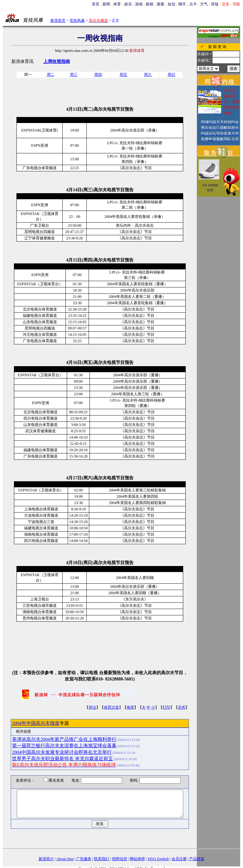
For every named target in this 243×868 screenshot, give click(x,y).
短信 (171, 4)
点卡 (193, 4)
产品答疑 (197, 859)
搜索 (160, 4)
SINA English (158, 859)
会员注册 (179, 859)
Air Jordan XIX (210, 188)
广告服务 (84, 859)
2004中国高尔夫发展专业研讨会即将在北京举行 (62, 752)
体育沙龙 (111, 707)
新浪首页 (58, 21)
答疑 (215, 4)
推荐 (130, 707)
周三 (74, 75)
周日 (171, 75)
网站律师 (137, 859)
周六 (148, 75)
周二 (51, 75)
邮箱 (150, 4)
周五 (123, 75)
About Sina (65, 859)
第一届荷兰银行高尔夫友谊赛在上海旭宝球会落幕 (64, 746)
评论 (92, 707)
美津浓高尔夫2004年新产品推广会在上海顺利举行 (64, 739)
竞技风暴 (77, 21)
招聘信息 (120, 859)
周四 (98, 75)
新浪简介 (46, 859)
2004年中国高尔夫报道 (36, 723)
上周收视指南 (57, 62)
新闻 (106, 4)
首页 (96, 4)
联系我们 (102, 859)
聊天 (182, 4)
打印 (166, 707)
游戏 (139, 4)
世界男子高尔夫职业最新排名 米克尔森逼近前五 (62, 759)
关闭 (182, 707)
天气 (204, 4)
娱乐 (128, 4)
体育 (117, 4)
